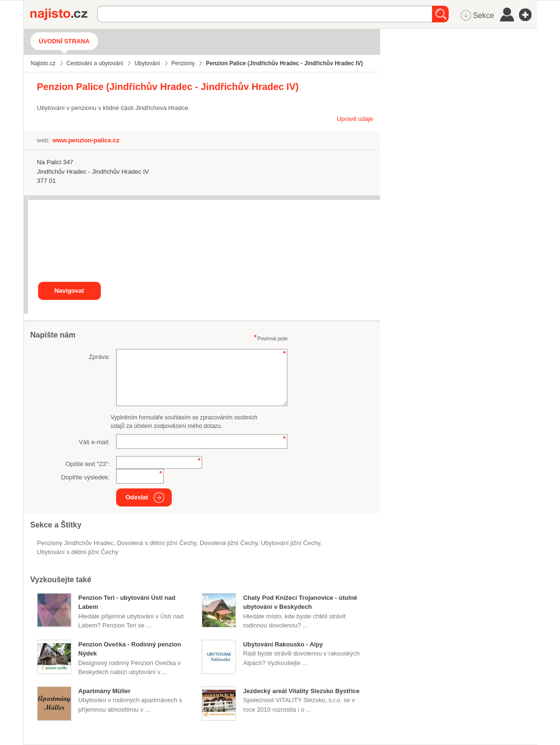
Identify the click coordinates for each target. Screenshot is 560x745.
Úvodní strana (64, 41)
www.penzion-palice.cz (86, 140)
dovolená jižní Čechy (229, 543)
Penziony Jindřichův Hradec (75, 543)
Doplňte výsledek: (85, 477)
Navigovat (69, 291)
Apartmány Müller (105, 691)
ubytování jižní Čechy (290, 543)
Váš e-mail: (94, 442)
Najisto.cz (64, 14)
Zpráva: (99, 357)
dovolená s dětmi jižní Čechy (157, 543)
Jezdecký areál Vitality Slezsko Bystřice (301, 691)
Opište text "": (88, 464)
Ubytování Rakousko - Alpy (283, 644)
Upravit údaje (355, 119)
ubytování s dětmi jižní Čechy (78, 552)
